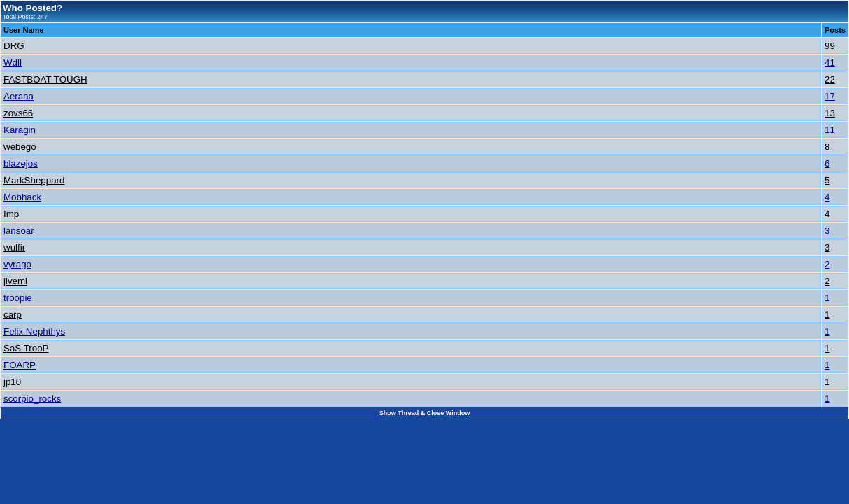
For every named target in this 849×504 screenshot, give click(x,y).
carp (13, 315)
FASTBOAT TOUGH (45, 79)
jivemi (15, 281)
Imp (11, 214)
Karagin (20, 130)
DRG (14, 46)
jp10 (12, 382)
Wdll (13, 63)
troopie (18, 298)
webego (20, 147)
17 (830, 96)
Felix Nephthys (34, 331)
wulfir (14, 247)
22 (830, 79)
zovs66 (18, 113)
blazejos (21, 163)
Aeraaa (19, 96)
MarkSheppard (34, 180)
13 (830, 113)
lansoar (19, 231)
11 (830, 130)
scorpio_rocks (32, 399)
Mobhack (22, 197)
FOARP (20, 365)
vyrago (17, 264)
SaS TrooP (26, 348)
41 (830, 63)
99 (830, 46)
